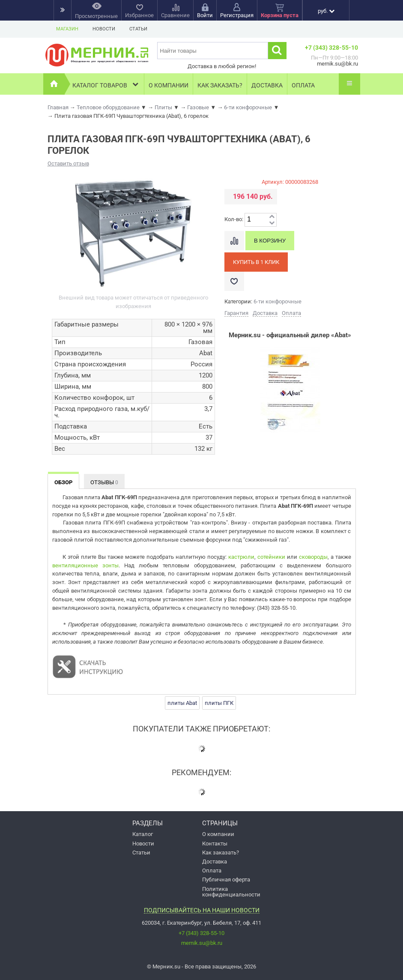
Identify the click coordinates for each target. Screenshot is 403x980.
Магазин (67, 29)
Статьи (138, 29)
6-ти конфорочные (278, 301)
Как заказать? (220, 85)
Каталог (143, 834)
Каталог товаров (106, 84)
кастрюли (241, 557)
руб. (326, 11)
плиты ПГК (219, 703)
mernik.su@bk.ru (202, 943)
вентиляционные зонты (85, 565)
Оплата (303, 85)
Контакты (215, 844)
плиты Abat (182, 703)
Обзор (63, 482)
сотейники (271, 557)
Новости (104, 29)
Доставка (267, 85)
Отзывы (104, 482)
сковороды (313, 557)
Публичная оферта (226, 880)
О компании (169, 85)
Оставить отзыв (68, 163)
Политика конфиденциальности (231, 892)
